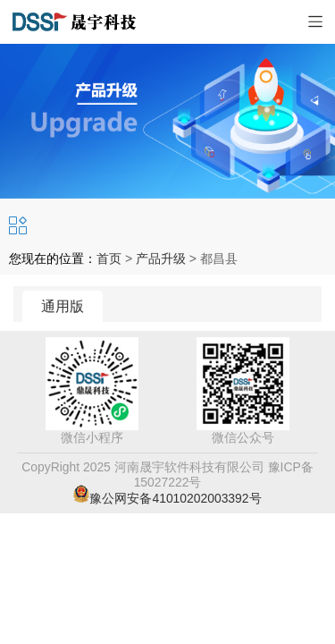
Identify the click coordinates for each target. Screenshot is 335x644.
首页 (109, 258)
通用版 (63, 306)
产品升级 (161, 258)
